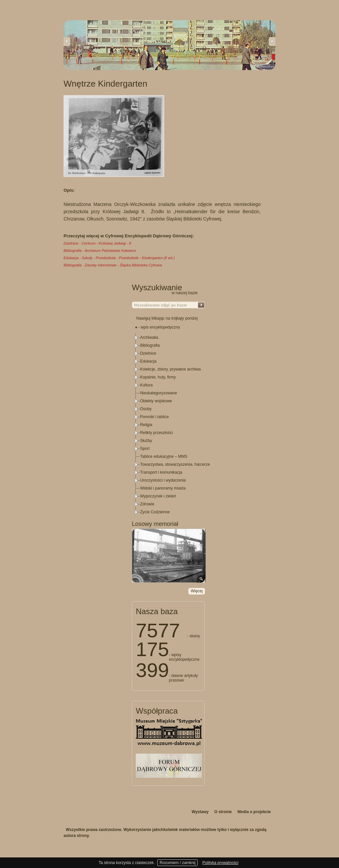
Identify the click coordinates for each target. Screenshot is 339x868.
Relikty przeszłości (156, 433)
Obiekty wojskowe (156, 401)
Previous (67, 41)
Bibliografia (150, 345)
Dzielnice (148, 353)
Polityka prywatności (220, 863)
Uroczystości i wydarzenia (163, 480)
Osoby (146, 409)
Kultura (146, 385)
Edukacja (148, 361)
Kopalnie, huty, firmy (158, 377)
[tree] (169, 425)
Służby (146, 441)
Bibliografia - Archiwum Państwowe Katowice (100, 251)
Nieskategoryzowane (158, 393)
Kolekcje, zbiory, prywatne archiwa (170, 369)
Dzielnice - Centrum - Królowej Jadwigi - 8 (97, 243)
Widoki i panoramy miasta (163, 488)
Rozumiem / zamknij (177, 863)
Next (272, 41)
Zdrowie (147, 504)
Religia (146, 425)
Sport (145, 449)
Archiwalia (149, 337)
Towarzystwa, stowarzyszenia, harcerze (175, 464)
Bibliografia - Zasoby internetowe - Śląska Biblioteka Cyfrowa (113, 265)
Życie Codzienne (155, 512)
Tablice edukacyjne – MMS (164, 456)
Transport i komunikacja (161, 472)
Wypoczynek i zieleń (158, 496)
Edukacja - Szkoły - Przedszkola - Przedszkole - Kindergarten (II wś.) (119, 258)
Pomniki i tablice (154, 417)
